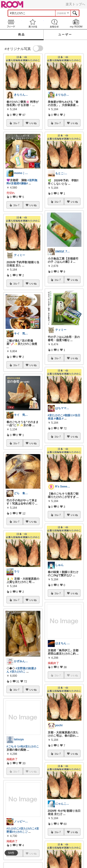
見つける (33, 23)
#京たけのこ (18, 672)
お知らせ (55, 23)
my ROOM (76, 23)
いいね (33, 123)
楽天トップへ (75, 4)
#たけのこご (20, 832)
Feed (11, 23)
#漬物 (23, 183)
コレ (16, 123)
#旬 (21, 747)
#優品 (58, 419)
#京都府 (14, 183)
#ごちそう (13, 747)
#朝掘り (68, 415)
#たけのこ (13, 829)
